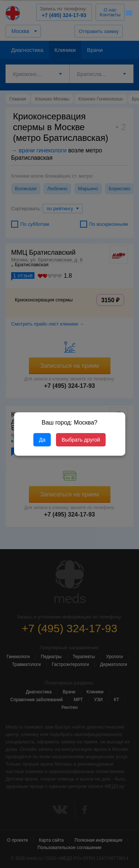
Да (42, 440)
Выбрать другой (81, 440)
